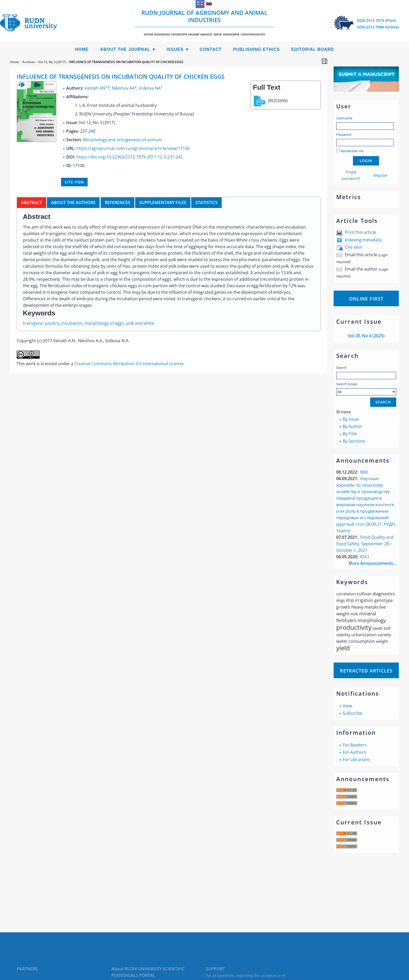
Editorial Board (312, 49)
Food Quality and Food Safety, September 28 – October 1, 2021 (365, 544)
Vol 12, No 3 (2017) (52, 62)
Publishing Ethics (257, 49)
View (347, 706)
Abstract (32, 203)
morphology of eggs (104, 323)
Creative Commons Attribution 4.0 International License (129, 364)
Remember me (352, 151)
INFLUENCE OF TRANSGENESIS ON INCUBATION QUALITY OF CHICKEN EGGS (126, 62)
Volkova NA (150, 88)
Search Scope (366, 388)
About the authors (73, 203)
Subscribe (353, 713)
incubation (72, 323)
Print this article (360, 232)
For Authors (354, 752)
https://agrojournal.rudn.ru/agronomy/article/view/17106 (133, 148)
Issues (175, 49)
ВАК (364, 472)
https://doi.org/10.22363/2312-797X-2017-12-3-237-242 (129, 157)
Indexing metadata (363, 240)
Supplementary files (163, 203)
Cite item (354, 247)
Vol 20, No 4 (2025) (366, 336)
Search (341, 367)
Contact (211, 49)
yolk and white (140, 323)
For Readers (355, 745)
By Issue (351, 419)
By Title (350, 434)
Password (344, 134)
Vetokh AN (95, 88)
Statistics (206, 203)
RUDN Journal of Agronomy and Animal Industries (204, 22)
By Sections (354, 441)
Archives (29, 62)
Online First (366, 299)
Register (381, 175)
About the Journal (125, 49)
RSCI (365, 557)
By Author (353, 426)
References (118, 203)
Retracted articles (366, 671)
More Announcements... (372, 563)
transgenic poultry (41, 323)
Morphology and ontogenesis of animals (123, 140)
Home (82, 49)
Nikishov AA (123, 88)
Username (344, 118)
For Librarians (356, 759)
